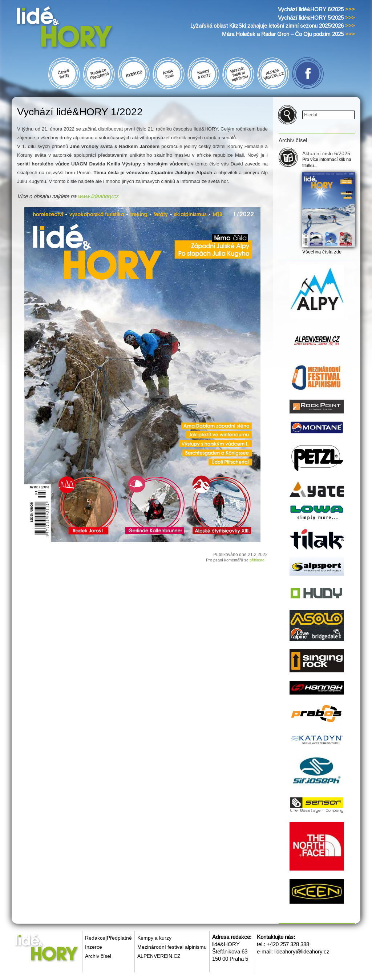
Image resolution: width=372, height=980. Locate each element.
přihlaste (257, 560)
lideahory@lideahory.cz (302, 951)
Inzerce (94, 947)
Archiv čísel (98, 956)
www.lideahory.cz (98, 196)
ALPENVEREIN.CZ (159, 956)
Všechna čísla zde (322, 252)
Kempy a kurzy (154, 938)
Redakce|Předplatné (108, 938)
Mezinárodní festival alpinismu (172, 947)
